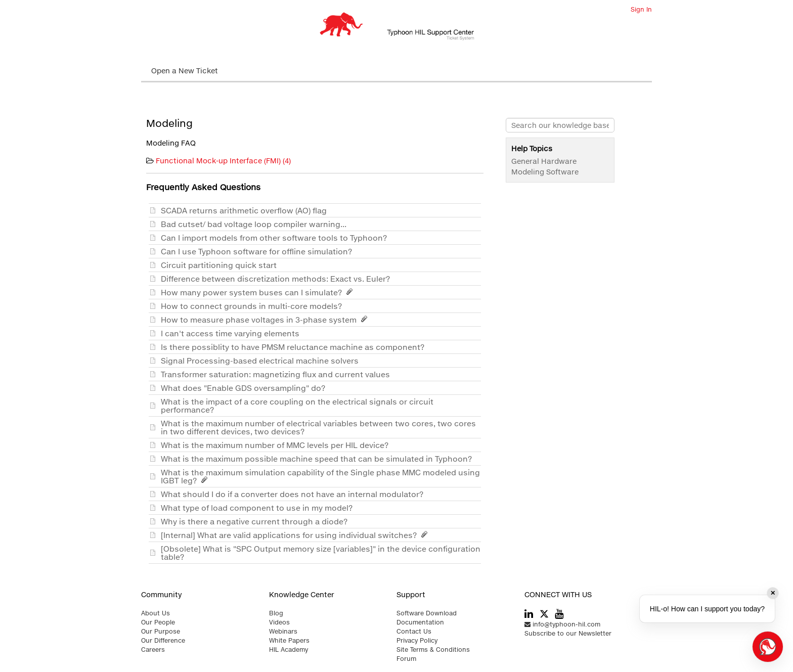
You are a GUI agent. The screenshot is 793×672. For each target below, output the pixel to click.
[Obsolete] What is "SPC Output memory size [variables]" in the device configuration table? (321, 553)
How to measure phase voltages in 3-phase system (266, 320)
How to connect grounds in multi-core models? (253, 306)
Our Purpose (161, 631)
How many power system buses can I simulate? (258, 292)
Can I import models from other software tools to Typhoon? (276, 238)
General (525, 161)
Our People (158, 622)
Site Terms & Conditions (433, 649)
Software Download (427, 613)
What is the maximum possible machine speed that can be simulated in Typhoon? (318, 459)
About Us (156, 613)
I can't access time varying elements (232, 333)
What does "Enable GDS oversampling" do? (245, 388)
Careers (153, 649)
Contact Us (414, 631)
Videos (279, 622)
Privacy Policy (417, 640)
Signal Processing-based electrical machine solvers (262, 361)
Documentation (420, 622)
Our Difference (163, 640)
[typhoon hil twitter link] (544, 614)
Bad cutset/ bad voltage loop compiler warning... (256, 224)
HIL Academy (289, 649)
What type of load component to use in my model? (259, 508)
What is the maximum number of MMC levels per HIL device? (277, 445)
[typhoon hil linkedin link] (529, 614)
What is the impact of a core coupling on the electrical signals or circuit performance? (297, 406)
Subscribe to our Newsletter (568, 633)
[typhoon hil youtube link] (559, 614)
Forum (406, 659)
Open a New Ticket (185, 71)
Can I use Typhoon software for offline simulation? (258, 251)
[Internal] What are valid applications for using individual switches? (296, 535)
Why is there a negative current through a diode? (256, 521)
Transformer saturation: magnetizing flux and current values (277, 374)
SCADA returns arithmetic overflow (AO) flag (246, 210)
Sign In (641, 9)
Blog (276, 613)
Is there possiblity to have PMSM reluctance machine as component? (295, 347)
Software (562, 172)
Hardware (559, 161)
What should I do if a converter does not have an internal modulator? (294, 494)
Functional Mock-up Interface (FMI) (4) (223, 161)
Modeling (528, 172)
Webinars (283, 631)
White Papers (289, 640)
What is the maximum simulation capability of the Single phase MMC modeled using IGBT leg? (320, 476)
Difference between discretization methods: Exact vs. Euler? (277, 279)
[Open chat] (768, 647)
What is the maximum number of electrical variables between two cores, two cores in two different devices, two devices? (318, 427)
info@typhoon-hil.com (562, 624)
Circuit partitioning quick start (221, 265)
